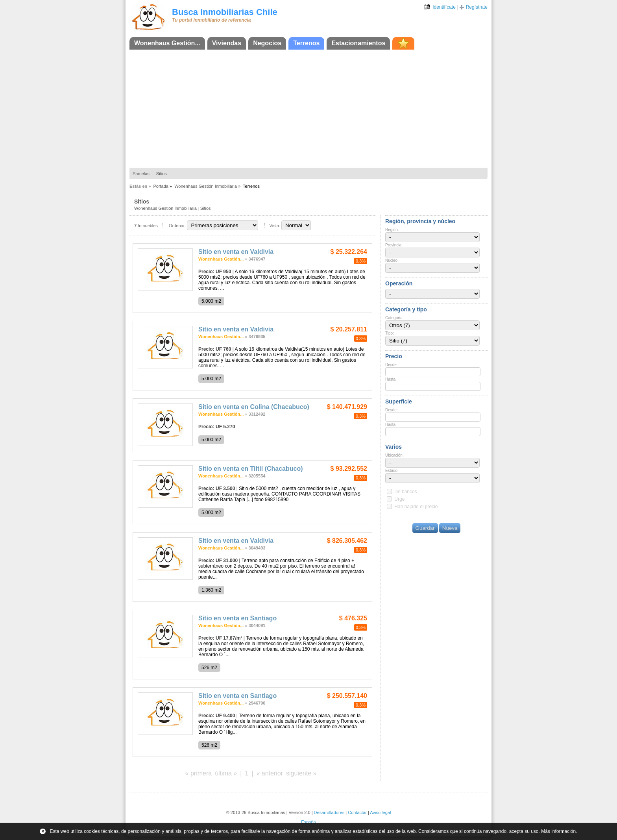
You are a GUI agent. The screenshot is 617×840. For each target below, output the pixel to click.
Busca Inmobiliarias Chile (225, 12)
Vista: (275, 226)
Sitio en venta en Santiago (237, 618)
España (308, 822)
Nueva (450, 528)
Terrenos (306, 43)
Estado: (392, 471)
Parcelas (141, 174)
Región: (392, 230)
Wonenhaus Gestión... (167, 43)
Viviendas (227, 43)
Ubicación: (394, 455)
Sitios (162, 174)
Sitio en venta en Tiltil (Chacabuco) (251, 469)
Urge (399, 499)
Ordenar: (177, 226)
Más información (558, 831)
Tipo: (390, 333)
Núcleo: (392, 260)
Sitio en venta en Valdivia (236, 252)
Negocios (267, 43)
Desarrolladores (329, 812)
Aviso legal (380, 812)
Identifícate (444, 7)
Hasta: (391, 379)
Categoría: (394, 318)
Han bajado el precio (416, 507)
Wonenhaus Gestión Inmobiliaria (206, 186)
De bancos (405, 492)
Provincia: (394, 245)
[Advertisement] (308, 109)
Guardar (425, 528)
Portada (161, 186)
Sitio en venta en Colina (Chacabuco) (254, 407)
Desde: (392, 365)
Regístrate (477, 7)
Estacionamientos (358, 43)
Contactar (357, 812)
